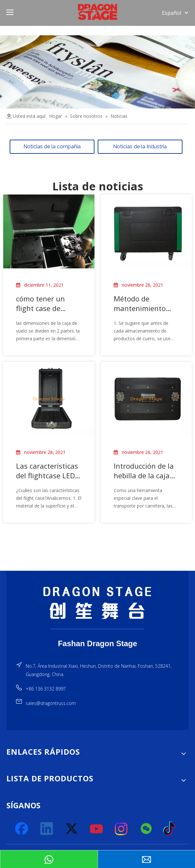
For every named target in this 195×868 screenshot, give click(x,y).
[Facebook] (22, 829)
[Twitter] (72, 829)
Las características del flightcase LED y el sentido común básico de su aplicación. (48, 470)
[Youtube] (97, 829)
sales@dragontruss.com (51, 703)
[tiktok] (171, 829)
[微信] (146, 829)
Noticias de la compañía (52, 146)
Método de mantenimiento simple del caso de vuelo (144, 303)
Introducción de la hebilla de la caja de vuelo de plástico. (144, 470)
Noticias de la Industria (140, 146)
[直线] (97, 629)
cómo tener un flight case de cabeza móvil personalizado (40, 303)
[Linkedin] (47, 829)
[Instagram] (121, 829)
